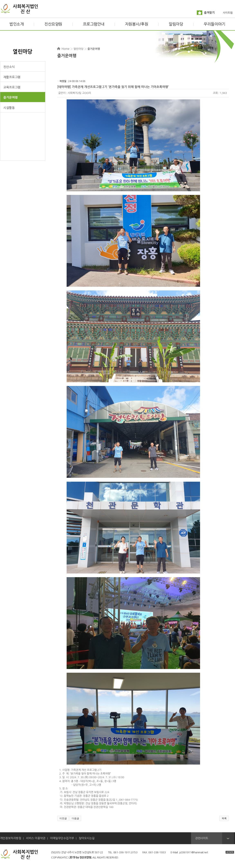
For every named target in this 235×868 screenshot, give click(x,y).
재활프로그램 (12, 77)
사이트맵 (228, 13)
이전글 (63, 818)
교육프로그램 (12, 87)
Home (65, 49)
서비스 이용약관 (36, 838)
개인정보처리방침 (11, 838)
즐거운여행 (10, 97)
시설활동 (9, 108)
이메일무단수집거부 (62, 838)
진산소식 (9, 67)
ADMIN (230, 852)
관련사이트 (202, 838)
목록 (224, 818)
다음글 (75, 818)
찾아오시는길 (87, 838)
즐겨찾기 (209, 13)
